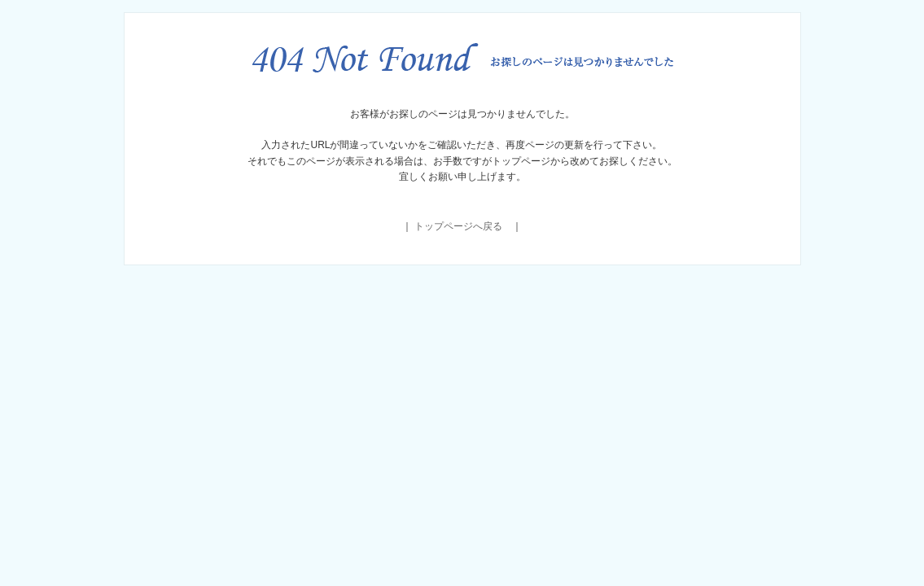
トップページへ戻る (458, 226)
